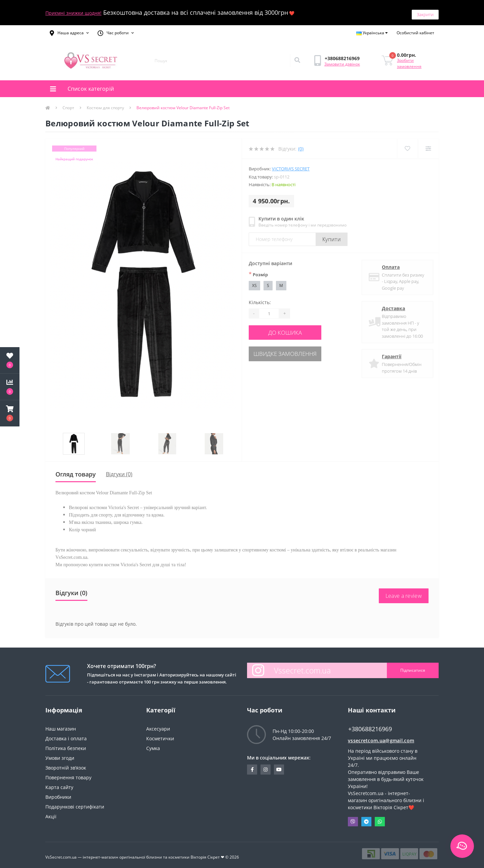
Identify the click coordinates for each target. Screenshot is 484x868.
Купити (332, 235)
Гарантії (390, 353)
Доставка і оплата (66, 734)
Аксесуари (158, 725)
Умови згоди (60, 754)
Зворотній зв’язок (66, 764)
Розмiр (258, 270)
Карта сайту (59, 783)
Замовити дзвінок (342, 60)
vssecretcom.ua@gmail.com (381, 736)
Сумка (153, 744)
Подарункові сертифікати (75, 803)
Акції (51, 812)
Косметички (160, 734)
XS (254, 281)
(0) (301, 145)
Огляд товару (76, 470)
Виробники (58, 793)
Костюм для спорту (105, 104)
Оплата (389, 263)
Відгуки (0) (119, 470)
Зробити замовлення (409, 60)
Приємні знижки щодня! (73, 11)
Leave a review (404, 592)
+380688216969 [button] (370, 725)
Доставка (392, 305)
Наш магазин (61, 725)
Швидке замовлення (290, 348)
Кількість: (260, 298)
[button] (69, 29)
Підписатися (413, 666)
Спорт (68, 104)
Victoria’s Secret (291, 165)
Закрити (425, 10)
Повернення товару (68, 773)
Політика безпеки (66, 744)
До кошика (290, 328)
